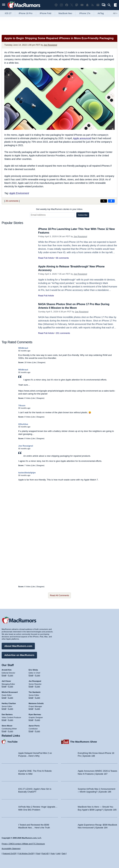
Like (34, 362)
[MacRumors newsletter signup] (98, 5)
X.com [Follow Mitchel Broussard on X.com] (11, 697)
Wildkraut (23, 348)
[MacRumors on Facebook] (67, 5)
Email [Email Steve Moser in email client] (4, 730)
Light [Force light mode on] (58, 853)
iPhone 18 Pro (26, 13)
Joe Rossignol (50, 45)
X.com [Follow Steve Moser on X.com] (11, 730)
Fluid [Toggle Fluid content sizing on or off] (38, 853)
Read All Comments (59, 595)
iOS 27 (8, 13)
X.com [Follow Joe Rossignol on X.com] (37, 686)
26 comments (12, 201)
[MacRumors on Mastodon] (77, 5)
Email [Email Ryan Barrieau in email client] (31, 719)
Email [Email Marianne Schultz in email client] (31, 708)
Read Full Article (46, 258)
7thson (22, 405)
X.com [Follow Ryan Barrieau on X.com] (37, 719)
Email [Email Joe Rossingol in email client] (31, 686)
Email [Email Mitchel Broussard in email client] (4, 697)
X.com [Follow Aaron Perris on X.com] (37, 730)
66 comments (62, 258)
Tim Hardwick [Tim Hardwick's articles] (35, 692)
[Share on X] (104, 201)
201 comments (63, 333)
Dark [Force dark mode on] (64, 853)
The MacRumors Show (84, 741)
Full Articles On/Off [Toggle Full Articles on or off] (26, 853)
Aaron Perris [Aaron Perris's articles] (34, 725)
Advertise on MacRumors (19, 655)
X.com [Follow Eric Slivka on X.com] (37, 675)
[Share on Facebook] (111, 201)
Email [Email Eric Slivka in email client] (31, 675)
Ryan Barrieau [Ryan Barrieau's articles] (35, 714)
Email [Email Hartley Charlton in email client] (4, 708)
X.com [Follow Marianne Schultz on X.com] (37, 708)
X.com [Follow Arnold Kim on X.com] (11, 675)
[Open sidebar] (115, 5)
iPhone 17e (85, 13)
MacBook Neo (65, 13)
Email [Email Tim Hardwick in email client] (31, 697)
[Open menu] (4, 5)
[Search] (110, 5)
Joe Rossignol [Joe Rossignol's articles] (35, 681)
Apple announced (82, 138)
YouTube (12, 741)
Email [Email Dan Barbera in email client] (4, 719)
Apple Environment (19, 193)
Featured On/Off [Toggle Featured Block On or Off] (9, 853)
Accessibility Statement (11, 848)
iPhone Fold (45, 13)
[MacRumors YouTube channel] (82, 5)
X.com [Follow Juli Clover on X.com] (11, 686)
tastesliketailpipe (27, 473)
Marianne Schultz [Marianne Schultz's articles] (36, 703)
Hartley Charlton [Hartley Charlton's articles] (9, 703)
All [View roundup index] (115, 13)
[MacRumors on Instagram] (61, 5)
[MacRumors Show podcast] (56, 5)
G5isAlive (23, 424)
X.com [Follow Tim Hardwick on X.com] (37, 697)
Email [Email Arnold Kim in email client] (4, 675)
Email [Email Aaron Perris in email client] (31, 730)
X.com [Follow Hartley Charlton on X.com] (11, 708)
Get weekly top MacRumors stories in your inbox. (59, 209)
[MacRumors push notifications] (87, 5)
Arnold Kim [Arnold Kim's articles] (7, 669)
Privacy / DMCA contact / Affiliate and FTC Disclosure (23, 844)
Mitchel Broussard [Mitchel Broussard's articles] (10, 692)
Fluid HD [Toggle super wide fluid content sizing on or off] (45, 853)
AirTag (101, 13)
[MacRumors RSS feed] (93, 5)
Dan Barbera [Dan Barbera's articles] (7, 714)
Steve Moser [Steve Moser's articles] (7, 725)
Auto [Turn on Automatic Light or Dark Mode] (53, 853)
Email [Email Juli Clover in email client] (4, 686)
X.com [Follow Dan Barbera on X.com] (11, 719)
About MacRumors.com (18, 645)
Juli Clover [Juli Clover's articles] (6, 681)
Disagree (41, 362)
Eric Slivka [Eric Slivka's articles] (33, 669)
